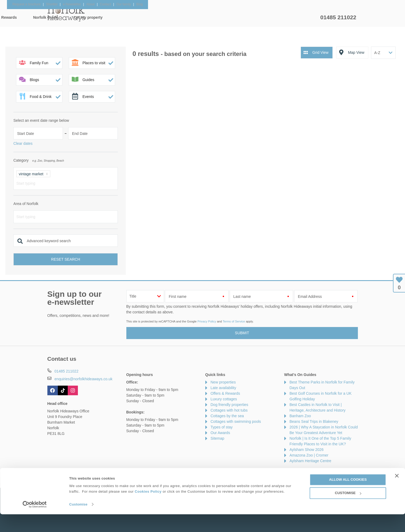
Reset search (66, 259)
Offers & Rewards (211, 17)
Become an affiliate (172, 472)
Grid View (320, 52)
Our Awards (220, 433)
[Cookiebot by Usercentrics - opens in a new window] (35, 522)
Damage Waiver (104, 472)
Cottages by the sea (227, 416)
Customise (78, 522)
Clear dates (23, 143)
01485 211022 (338, 17)
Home (98, 17)
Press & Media (136, 472)
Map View (356, 52)
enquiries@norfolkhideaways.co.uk (83, 379)
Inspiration (169, 17)
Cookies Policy (148, 509)
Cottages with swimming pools (236, 421)
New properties (223, 382)
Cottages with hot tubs (229, 410)
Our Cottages (132, 17)
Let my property (298, 17)
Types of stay (222, 427)
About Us (75, 472)
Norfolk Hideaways (66, 13)
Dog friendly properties (230, 405)
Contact (54, 472)
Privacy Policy (207, 321)
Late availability (224, 388)
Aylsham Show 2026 (307, 450)
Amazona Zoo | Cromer (309, 455)
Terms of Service (234, 321)
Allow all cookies (348, 497)
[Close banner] (397, 493)
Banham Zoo (300, 416)
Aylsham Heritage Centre (311, 461)
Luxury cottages (224, 399)
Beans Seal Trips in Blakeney (314, 421)
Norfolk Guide (255, 17)
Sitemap (217, 438)
